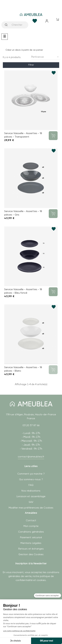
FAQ (31, 485)
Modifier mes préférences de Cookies (31, 508)
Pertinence (46, 57)
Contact (31, 520)
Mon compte (31, 526)
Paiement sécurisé (31, 537)
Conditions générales (31, 532)
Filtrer (31, 65)
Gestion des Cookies (31, 554)
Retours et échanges (31, 549)
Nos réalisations (31, 491)
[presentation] (25, 597)
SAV (31, 502)
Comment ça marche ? (31, 474)
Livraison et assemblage (31, 496)
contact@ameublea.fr (31, 457)
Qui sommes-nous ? (31, 479)
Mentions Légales (31, 543)
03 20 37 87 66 (31, 425)
